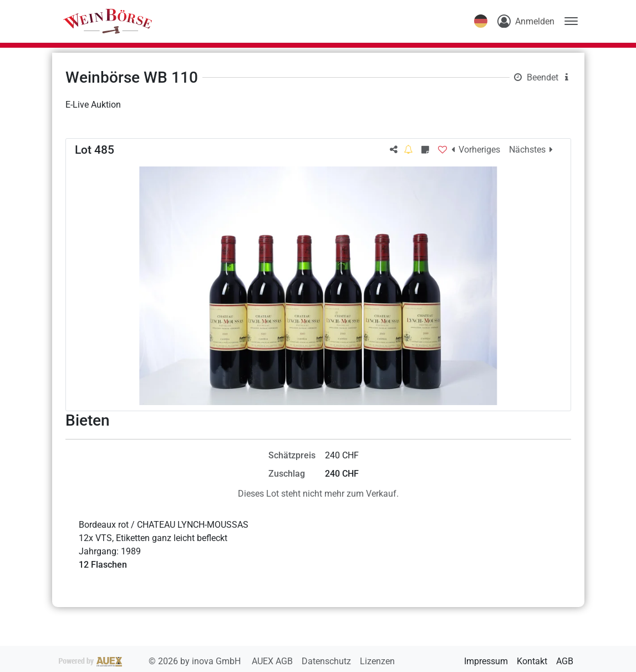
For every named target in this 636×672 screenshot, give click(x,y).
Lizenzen (377, 661)
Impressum (486, 661)
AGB (565, 661)
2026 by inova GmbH (151, 661)
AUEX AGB (273, 661)
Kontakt (532, 661)
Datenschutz (327, 661)
